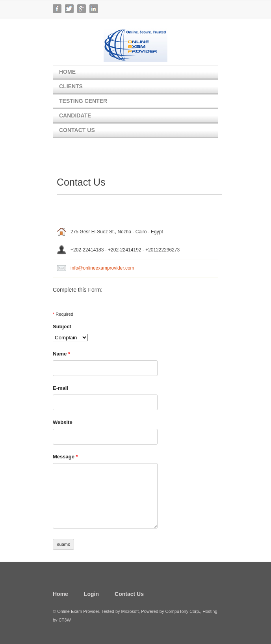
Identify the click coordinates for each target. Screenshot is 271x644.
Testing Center (83, 101)
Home (67, 72)
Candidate (75, 115)
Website (63, 422)
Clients (71, 86)
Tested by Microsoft (120, 611)
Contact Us (77, 130)
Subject (62, 327)
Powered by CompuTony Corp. (171, 611)
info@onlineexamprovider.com (102, 268)
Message (65, 457)
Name (61, 354)
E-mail (60, 388)
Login (91, 594)
